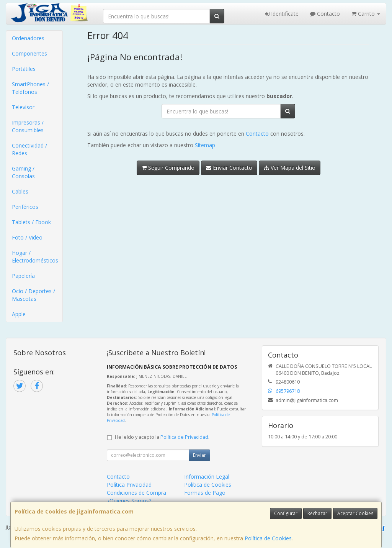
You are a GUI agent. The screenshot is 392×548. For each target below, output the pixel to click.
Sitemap (205, 145)
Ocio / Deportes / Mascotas (33, 295)
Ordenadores (28, 38)
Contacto (325, 14)
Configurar (286, 513)
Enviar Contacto (229, 168)
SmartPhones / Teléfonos (30, 88)
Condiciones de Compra (136, 493)
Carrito (366, 14)
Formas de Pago (205, 493)
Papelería (23, 276)
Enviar (199, 455)
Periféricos (25, 207)
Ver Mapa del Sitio (290, 168)
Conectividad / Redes (29, 149)
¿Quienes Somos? (129, 501)
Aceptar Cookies (355, 513)
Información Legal (207, 477)
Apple (19, 314)
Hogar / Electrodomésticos (35, 257)
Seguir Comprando (168, 168)
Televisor (23, 107)
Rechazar (317, 513)
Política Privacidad (129, 485)
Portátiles (24, 69)
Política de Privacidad (184, 437)
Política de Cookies (268, 538)
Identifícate (282, 14)
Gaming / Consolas (23, 172)
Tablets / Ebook (31, 222)
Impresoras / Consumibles (28, 126)
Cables (20, 191)
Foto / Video (27, 237)
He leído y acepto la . (162, 437)
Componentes (29, 53)
